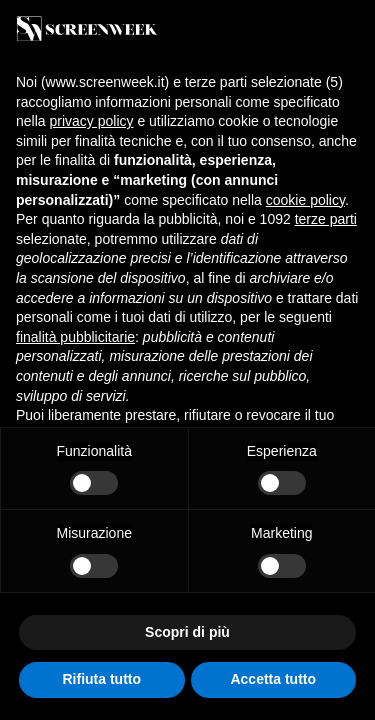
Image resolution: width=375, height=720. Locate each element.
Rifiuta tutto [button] (101, 679)
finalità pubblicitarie (75, 337)
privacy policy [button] (91, 121)
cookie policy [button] (305, 200)
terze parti (326, 219)
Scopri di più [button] (187, 632)
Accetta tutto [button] (273, 679)
